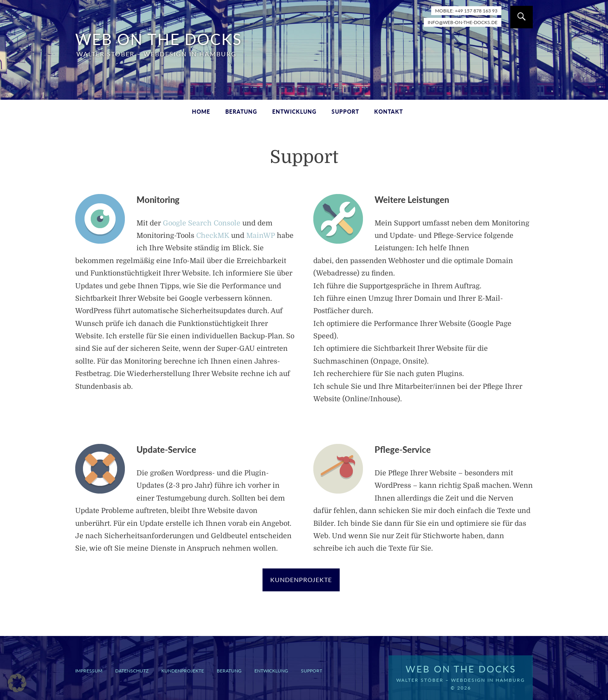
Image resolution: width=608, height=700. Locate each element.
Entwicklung (294, 112)
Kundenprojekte (183, 671)
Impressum (89, 671)
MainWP (261, 236)
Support (345, 112)
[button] (17, 683)
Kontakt (389, 112)
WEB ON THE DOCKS (159, 39)
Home (201, 112)
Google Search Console (202, 223)
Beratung (241, 112)
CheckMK (213, 236)
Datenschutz (132, 671)
